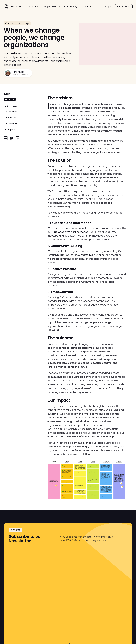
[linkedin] (6, 138)
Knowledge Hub (84, 232)
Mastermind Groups (93, 255)
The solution (10, 117)
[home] (12, 7)
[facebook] (17, 138)
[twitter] (12, 138)
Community (71, 7)
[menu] (58, 6)
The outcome (10, 123)
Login (108, 7)
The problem (10, 112)
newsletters (113, 274)
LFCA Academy (61, 232)
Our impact (9, 129)
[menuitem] (32, 7)
